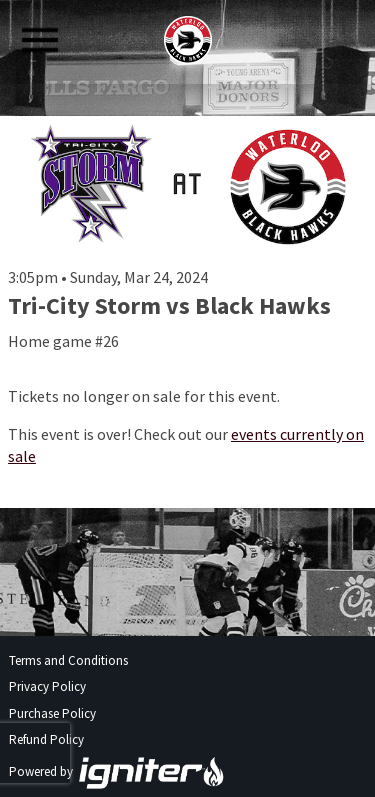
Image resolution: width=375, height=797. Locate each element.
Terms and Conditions (68, 660)
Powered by (117, 771)
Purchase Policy (52, 713)
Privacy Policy (47, 686)
